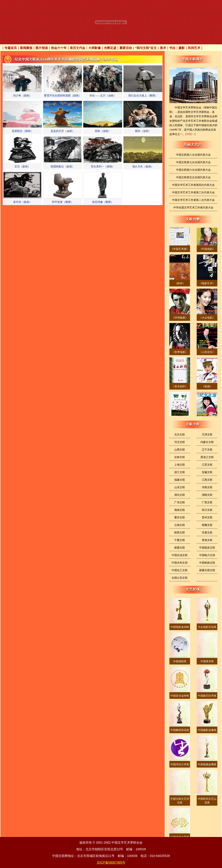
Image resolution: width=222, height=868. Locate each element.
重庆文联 (180, 517)
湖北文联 (180, 495)
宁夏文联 (180, 540)
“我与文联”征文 (146, 48)
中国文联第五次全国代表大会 (193, 177)
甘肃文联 (207, 533)
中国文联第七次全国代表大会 (193, 162)
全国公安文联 (180, 578)
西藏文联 (207, 525)
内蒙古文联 (207, 442)
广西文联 (207, 502)
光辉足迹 (110, 48)
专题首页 (11, 48)
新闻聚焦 (26, 48)
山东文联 (180, 487)
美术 (163, 48)
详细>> (190, 134)
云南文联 (180, 525)
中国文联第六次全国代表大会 (193, 170)
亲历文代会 (77, 48)
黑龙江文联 (207, 457)
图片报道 (42, 48)
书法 (172, 48)
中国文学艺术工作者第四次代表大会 (193, 185)
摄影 (182, 48)
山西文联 (180, 450)
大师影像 (95, 48)
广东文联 (180, 502)
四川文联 (207, 510)
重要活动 (126, 48)
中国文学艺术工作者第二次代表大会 (193, 200)
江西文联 (207, 480)
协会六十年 (59, 48)
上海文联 (180, 465)
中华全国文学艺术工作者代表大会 (193, 208)
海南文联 (180, 510)
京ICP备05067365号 (111, 862)
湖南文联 (207, 495)
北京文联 (180, 435)
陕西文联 (180, 533)
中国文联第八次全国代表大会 (193, 155)
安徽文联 (207, 472)
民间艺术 (194, 48)
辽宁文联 (207, 450)
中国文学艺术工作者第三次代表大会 (193, 192)
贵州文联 (207, 517)
